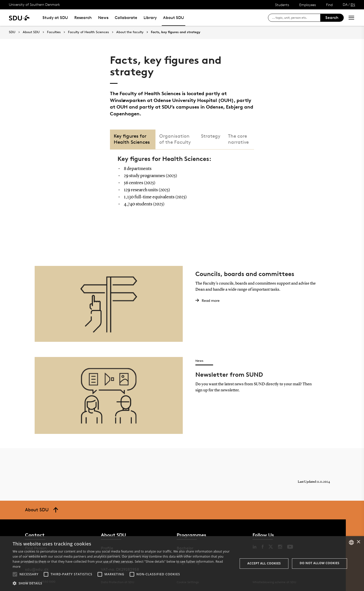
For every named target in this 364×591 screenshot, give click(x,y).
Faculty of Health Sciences (88, 32)
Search (332, 18)
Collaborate (126, 18)
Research (83, 18)
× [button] (358, 542)
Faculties (54, 32)
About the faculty (130, 32)
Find (329, 5)
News (103, 18)
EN (353, 4)
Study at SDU (55, 18)
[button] (15, 574)
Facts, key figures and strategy (176, 32)
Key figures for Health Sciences (132, 139)
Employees (308, 5)
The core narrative (238, 139)
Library (150, 18)
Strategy (211, 136)
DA (345, 4)
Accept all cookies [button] (264, 563)
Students (282, 5)
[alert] (182, 564)
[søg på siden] (296, 18)
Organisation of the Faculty (175, 139)
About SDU (174, 18)
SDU (12, 32)
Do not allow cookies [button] (320, 563)
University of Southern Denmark (34, 4)
